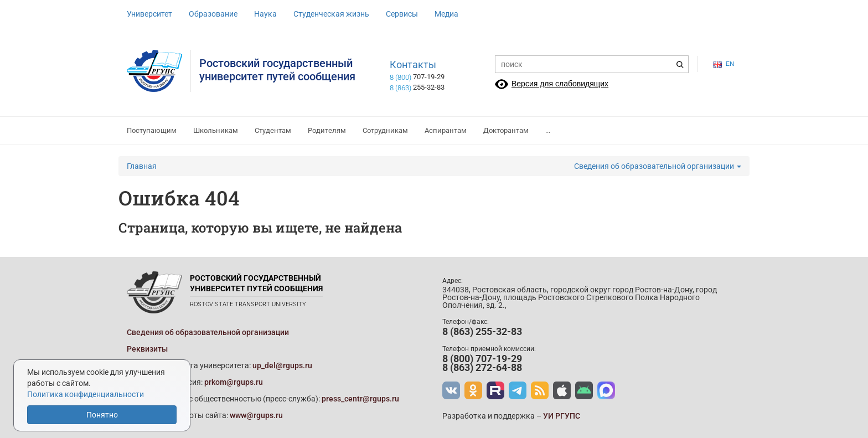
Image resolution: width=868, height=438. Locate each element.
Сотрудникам (385, 130)
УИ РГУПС (562, 416)
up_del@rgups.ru (282, 365)
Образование (213, 14)
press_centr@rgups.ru (360, 399)
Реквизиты (147, 349)
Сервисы (402, 14)
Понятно (102, 415)
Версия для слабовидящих (560, 84)
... (548, 130)
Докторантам (506, 130)
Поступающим (152, 130)
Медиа (446, 14)
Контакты (413, 65)
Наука (265, 14)
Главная (142, 166)
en (724, 64)
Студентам (273, 130)
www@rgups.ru (256, 415)
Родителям (327, 130)
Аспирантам (446, 130)
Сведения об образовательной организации (658, 166)
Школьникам (216, 130)
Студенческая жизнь (331, 14)
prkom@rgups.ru (234, 382)
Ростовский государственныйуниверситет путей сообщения (277, 70)
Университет (149, 14)
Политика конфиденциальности (86, 394)
